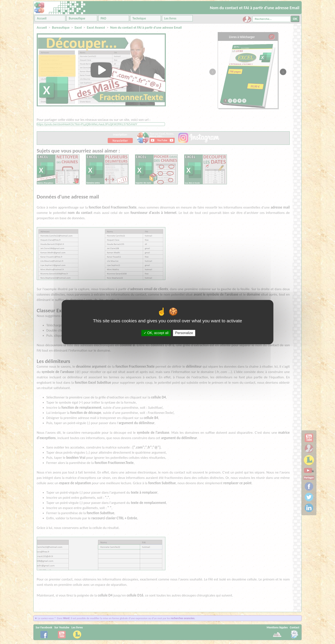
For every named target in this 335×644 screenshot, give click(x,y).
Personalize (184, 333)
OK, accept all (156, 333)
